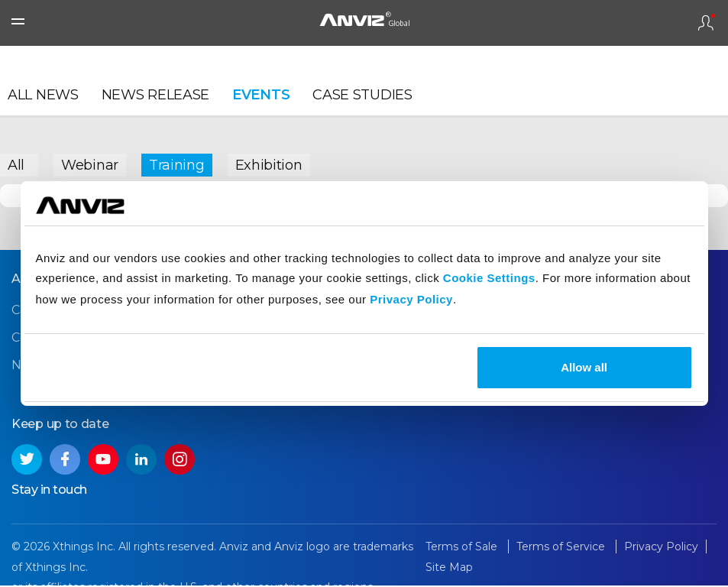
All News (43, 96)
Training (177, 164)
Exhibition (269, 164)
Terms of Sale (463, 548)
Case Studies (362, 96)
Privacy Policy (411, 299)
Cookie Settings (489, 278)
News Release (155, 96)
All (16, 164)
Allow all (584, 367)
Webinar (90, 164)
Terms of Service (562, 548)
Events (261, 96)
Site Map (449, 569)
